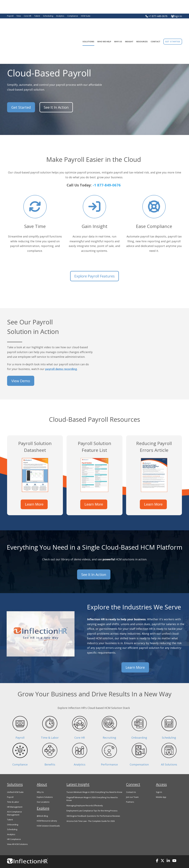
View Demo (21, 379)
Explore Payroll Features (94, 276)
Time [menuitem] (19, 16)
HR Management (15, 798)
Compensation (139, 755)
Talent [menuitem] (37, 16)
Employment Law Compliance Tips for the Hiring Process (92, 802)
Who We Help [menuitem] (104, 26)
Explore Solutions (45, 788)
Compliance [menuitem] (73, 16)
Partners (130, 793)
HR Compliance (14, 830)
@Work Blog (42, 807)
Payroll (20, 729)
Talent (10, 811)
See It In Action (55, 107)
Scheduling (169, 729)
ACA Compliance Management (14, 804)
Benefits (50, 755)
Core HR (80, 729)
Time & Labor (50, 729)
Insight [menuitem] (129, 26)
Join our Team (132, 788)
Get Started (21, 107)
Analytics (80, 755)
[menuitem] (173, 26)
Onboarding (139, 729)
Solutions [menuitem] (88, 26)
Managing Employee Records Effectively (85, 796)
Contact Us (131, 783)
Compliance (20, 755)
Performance (109, 755)
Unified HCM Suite (15, 783)
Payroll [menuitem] (10, 16)
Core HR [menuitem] (28, 16)
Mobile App (161, 788)
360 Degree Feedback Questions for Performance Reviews (93, 807)
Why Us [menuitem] (118, 26)
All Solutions (169, 755)
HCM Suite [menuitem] (86, 16)
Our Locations (43, 793)
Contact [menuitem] (156, 26)
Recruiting (109, 729)
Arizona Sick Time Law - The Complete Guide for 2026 (91, 812)
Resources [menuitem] (142, 26)
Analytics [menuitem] (60, 16)
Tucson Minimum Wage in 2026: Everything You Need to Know (94, 783)
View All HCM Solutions (17, 835)
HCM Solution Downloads (48, 817)
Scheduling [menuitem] (48, 16)
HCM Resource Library (47, 812)
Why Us (40, 783)
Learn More (35, 503)
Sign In (176, 16)
